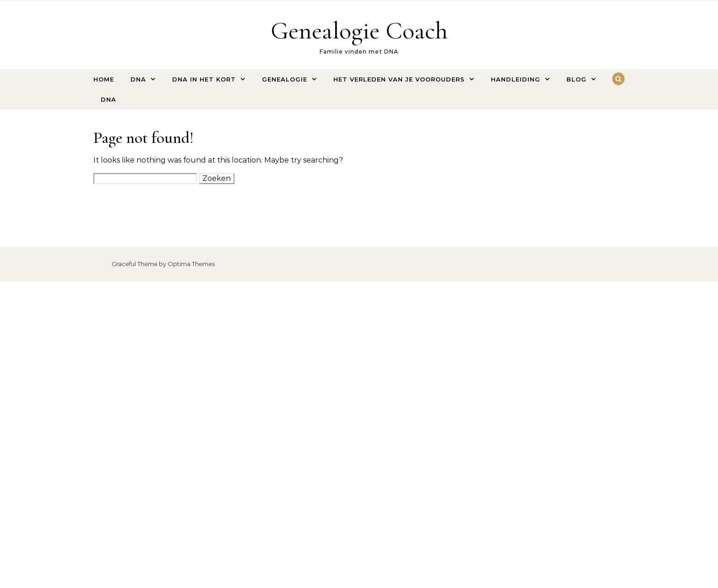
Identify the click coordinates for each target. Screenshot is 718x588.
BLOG (577, 79)
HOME (104, 79)
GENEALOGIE (285, 79)
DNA (138, 79)
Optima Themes (191, 264)
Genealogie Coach (359, 30)
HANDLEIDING (516, 79)
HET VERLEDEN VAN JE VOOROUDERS (399, 79)
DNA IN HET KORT (204, 79)
